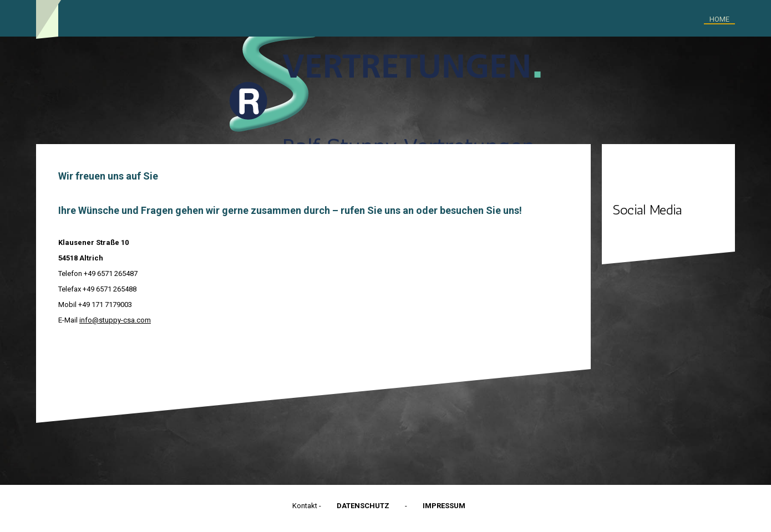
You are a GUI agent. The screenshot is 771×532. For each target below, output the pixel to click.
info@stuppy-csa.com (115, 320)
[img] (385, 90)
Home (719, 19)
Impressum (444, 506)
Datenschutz (363, 506)
